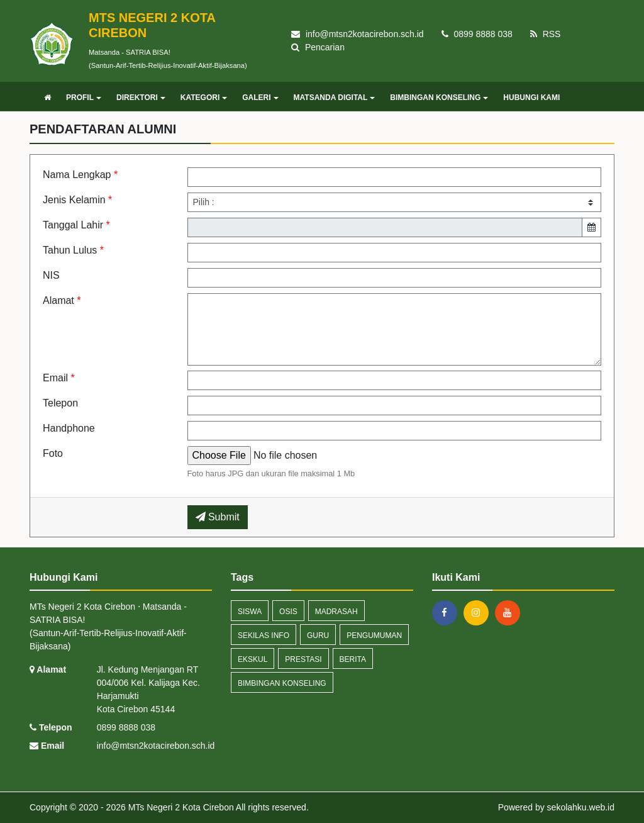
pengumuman (374, 635)
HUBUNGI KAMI (531, 98)
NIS (51, 275)
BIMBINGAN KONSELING (439, 98)
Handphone (69, 428)
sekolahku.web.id (581, 807)
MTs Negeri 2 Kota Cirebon (180, 807)
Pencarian (318, 47)
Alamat (62, 300)
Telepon (60, 403)
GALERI (260, 98)
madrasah (336, 612)
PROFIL (84, 98)
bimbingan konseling (282, 683)
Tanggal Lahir (76, 225)
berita (353, 659)
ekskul (253, 659)
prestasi (303, 659)
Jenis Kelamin (77, 200)
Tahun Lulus (73, 250)
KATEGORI (204, 98)
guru (318, 635)
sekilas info (264, 635)
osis (288, 612)
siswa (250, 612)
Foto (53, 453)
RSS (546, 34)
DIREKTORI (141, 98)
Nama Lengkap (80, 175)
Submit (218, 517)
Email (59, 378)
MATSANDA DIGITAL (335, 98)
